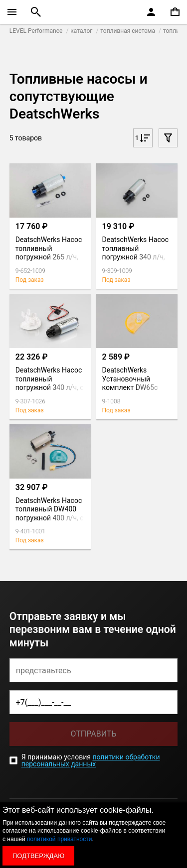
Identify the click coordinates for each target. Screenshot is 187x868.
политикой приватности (59, 839)
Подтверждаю (38, 856)
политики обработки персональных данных (91, 760)
